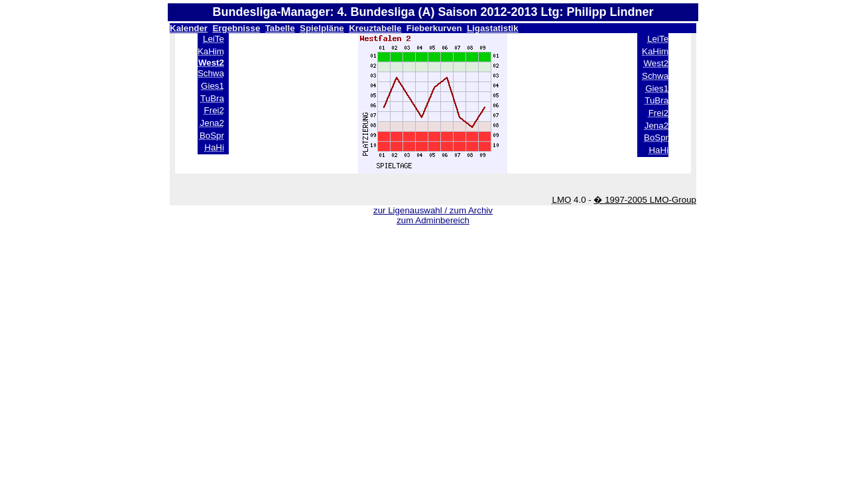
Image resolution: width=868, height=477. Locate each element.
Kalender (189, 28)
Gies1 (213, 86)
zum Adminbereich (433, 220)
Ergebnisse (236, 28)
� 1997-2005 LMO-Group (645, 200)
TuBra (212, 98)
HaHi (214, 147)
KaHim (211, 51)
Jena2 (212, 123)
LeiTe (214, 39)
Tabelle (280, 28)
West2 (656, 63)
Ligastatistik (493, 28)
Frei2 (214, 110)
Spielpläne (322, 28)
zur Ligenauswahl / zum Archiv (433, 210)
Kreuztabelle (375, 28)
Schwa (211, 73)
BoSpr (212, 135)
